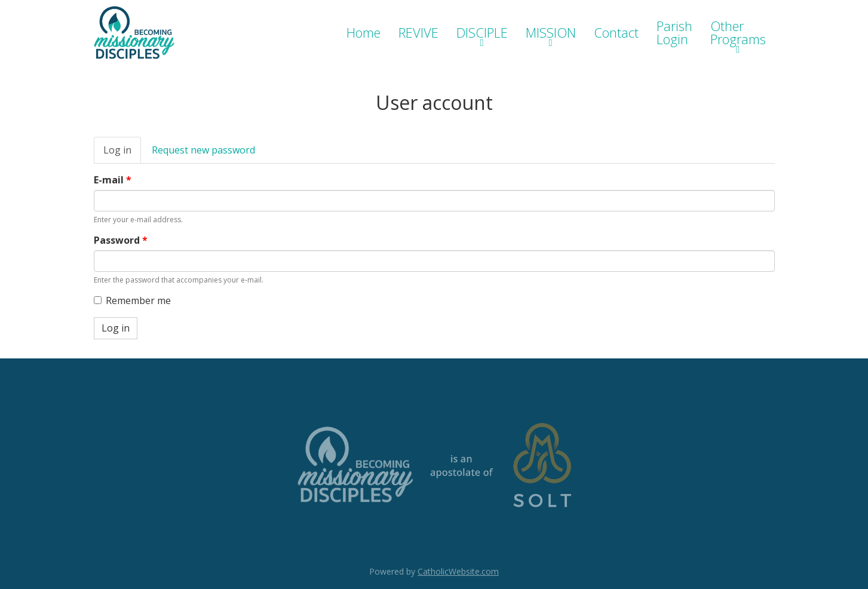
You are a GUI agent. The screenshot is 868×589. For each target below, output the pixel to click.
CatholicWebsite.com (458, 571)
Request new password (203, 150)
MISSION (551, 32)
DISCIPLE (482, 32)
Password (121, 240)
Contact (616, 32)
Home (364, 32)
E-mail (113, 180)
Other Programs (738, 32)
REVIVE (418, 32)
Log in (122, 154)
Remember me (132, 300)
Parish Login (674, 32)
